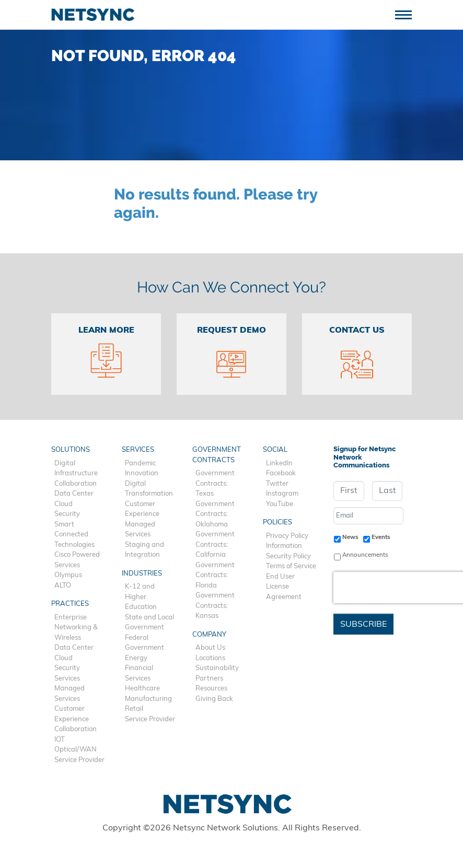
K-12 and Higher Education (141, 597)
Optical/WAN (76, 750)
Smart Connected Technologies (74, 535)
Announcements (365, 555)
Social (275, 450)
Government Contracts (217, 455)
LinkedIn (279, 464)
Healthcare (142, 689)
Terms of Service (291, 566)
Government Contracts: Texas (215, 484)
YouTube (280, 504)
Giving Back (214, 699)
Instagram (282, 494)
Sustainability (217, 668)
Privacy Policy (287, 536)
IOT (60, 740)
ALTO (63, 586)
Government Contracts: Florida (215, 576)
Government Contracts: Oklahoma (215, 514)
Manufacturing (148, 699)
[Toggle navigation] (407, 14)
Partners (209, 679)
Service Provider (79, 760)
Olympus (68, 575)
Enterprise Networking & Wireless (76, 628)
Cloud (63, 504)
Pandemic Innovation (142, 469)
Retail (134, 709)
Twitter (277, 484)
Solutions (71, 450)
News (350, 537)
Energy (136, 658)
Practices (70, 604)
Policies (277, 523)
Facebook (281, 473)
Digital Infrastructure (76, 469)
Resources (211, 689)
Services (67, 679)
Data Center (74, 494)
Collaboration (76, 484)
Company (209, 635)
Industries (142, 574)
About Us (210, 648)
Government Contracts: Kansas (215, 606)
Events (381, 537)
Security (67, 514)
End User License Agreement (284, 587)
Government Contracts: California (215, 545)
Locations (210, 658)
